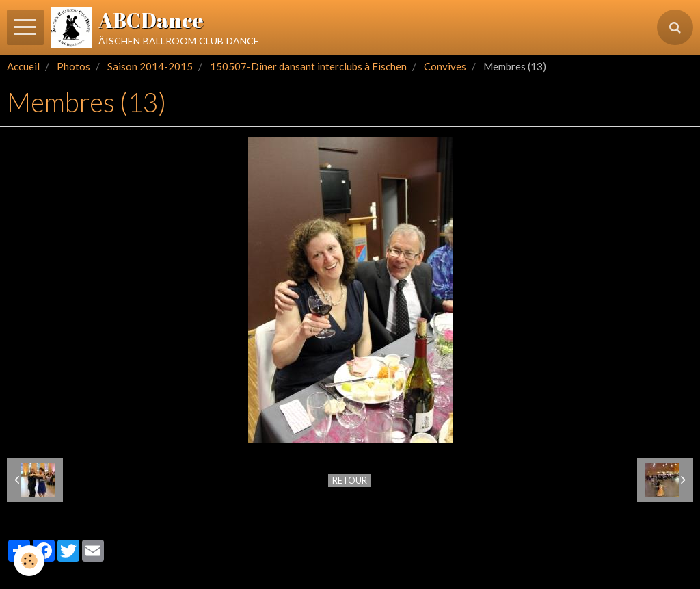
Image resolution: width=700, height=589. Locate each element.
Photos (73, 66)
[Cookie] (29, 561)
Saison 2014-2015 (150, 66)
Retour (350, 480)
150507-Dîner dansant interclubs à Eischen (308, 66)
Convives (445, 66)
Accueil (23, 66)
